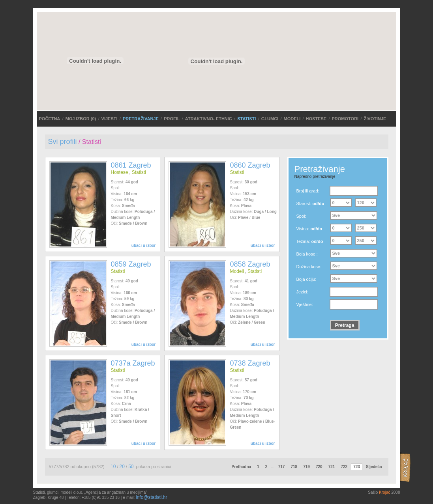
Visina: (309, 229)
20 (122, 467)
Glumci (270, 119)
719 (306, 467)
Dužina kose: (309, 267)
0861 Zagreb (131, 165)
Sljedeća (374, 467)
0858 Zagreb (250, 264)
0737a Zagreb (133, 363)
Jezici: (303, 292)
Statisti (246, 119)
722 (344, 467)
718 (294, 467)
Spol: (301, 216)
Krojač (384, 492)
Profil (172, 119)
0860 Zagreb (250, 165)
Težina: (310, 241)
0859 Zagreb (131, 264)
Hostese (316, 119)
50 (131, 467)
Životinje (375, 119)
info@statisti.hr (152, 497)
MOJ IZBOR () (81, 119)
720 (319, 467)
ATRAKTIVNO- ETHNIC (209, 119)
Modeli (292, 119)
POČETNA (50, 119)
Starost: (310, 203)
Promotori (345, 119)
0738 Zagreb (250, 363)
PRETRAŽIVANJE (141, 119)
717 (282, 467)
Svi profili (63, 142)
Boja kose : (307, 254)
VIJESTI (110, 119)
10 (113, 467)
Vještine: (305, 304)
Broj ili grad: (308, 191)
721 (332, 467)
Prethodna (241, 467)
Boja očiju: (306, 279)
